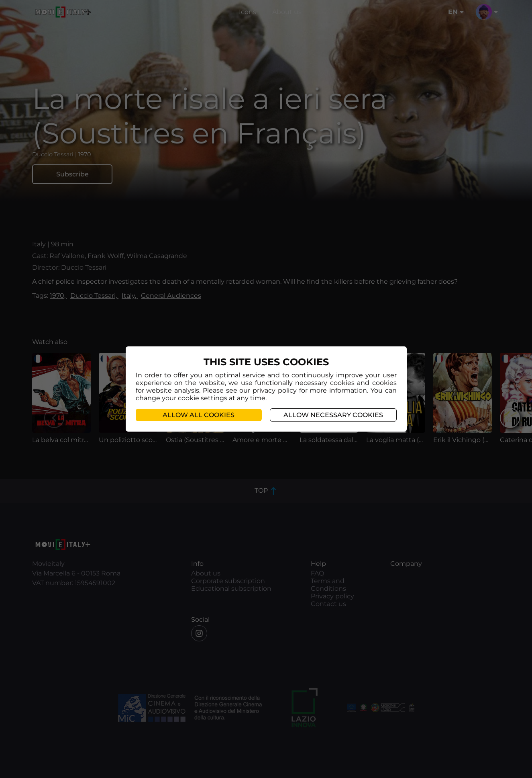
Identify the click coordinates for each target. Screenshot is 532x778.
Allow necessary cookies (333, 415)
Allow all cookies (199, 415)
